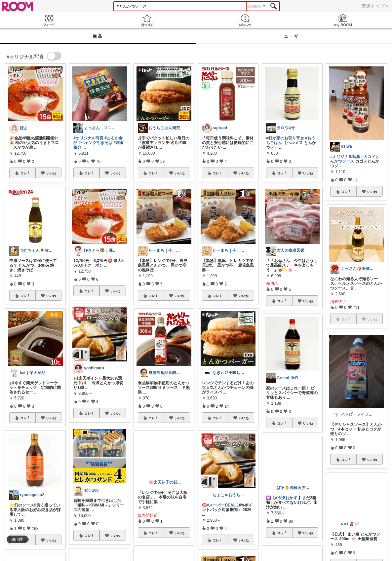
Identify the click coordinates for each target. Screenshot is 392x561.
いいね (51, 173)
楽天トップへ (375, 6)
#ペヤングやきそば (96, 143)
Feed (49, 20)
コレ (25, 173)
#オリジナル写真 (88, 138)
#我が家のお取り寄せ (285, 138)
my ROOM (343, 20)
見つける (147, 20)
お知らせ (245, 20)
